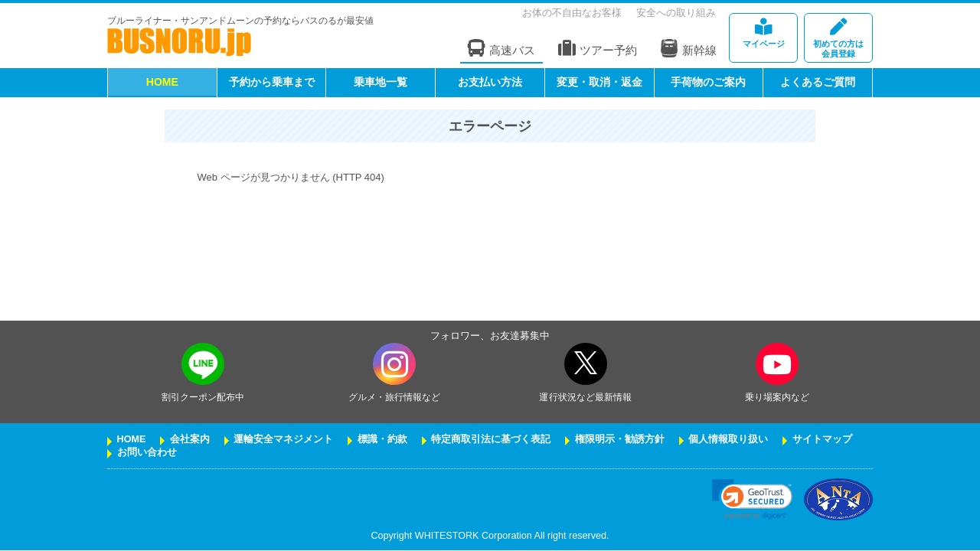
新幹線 (688, 48)
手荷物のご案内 (708, 82)
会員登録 (838, 39)
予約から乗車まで (272, 82)
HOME (162, 82)
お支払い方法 (490, 82)
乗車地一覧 (381, 82)
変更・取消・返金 (599, 82)
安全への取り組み (676, 13)
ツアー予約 (598, 49)
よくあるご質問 (818, 82)
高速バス (501, 49)
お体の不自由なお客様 (572, 13)
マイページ (763, 33)
